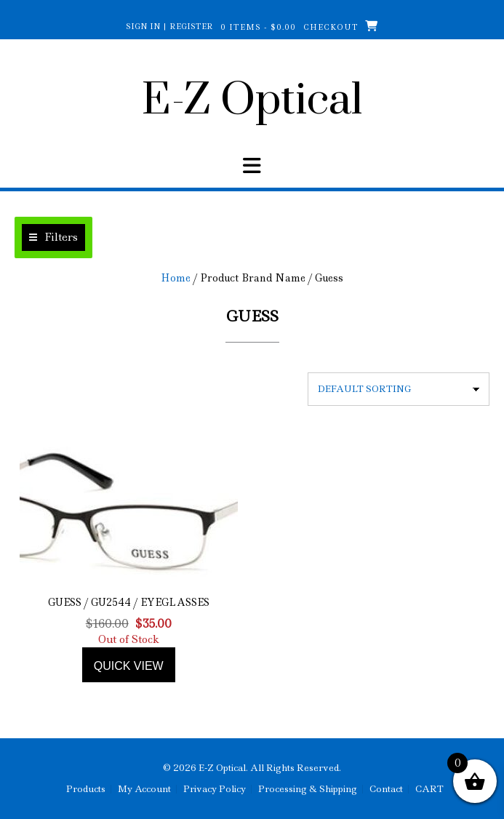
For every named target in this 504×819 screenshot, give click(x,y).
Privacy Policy (215, 789)
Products (86, 789)
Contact (386, 789)
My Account (144, 789)
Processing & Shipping (308, 789)
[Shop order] (399, 389)
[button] (53, 237)
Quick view (129, 666)
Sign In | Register (169, 26)
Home (176, 278)
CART (429, 789)
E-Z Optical (252, 101)
